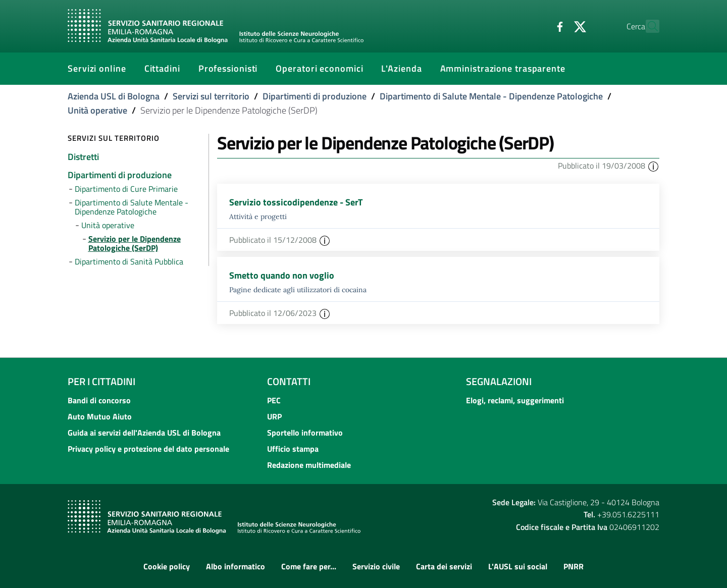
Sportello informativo (305, 433)
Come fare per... (309, 566)
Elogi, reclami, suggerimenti (515, 400)
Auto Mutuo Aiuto (100, 416)
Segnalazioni (499, 381)
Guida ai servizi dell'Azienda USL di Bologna (144, 433)
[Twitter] (558, 26)
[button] (653, 166)
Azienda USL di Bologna (114, 96)
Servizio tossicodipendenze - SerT (296, 202)
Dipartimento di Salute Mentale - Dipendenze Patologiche (491, 96)
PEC (274, 400)
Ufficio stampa (293, 449)
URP (274, 416)
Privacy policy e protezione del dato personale (148, 449)
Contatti (289, 381)
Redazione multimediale (309, 465)
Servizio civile (376, 566)
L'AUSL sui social (518, 566)
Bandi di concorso (99, 400)
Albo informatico (236, 566)
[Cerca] (647, 26)
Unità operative (97, 110)
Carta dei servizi (444, 566)
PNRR (574, 566)
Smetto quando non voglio (282, 275)
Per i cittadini (101, 381)
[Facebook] (538, 26)
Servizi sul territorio (211, 96)
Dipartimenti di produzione (315, 96)
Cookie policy (167, 566)
